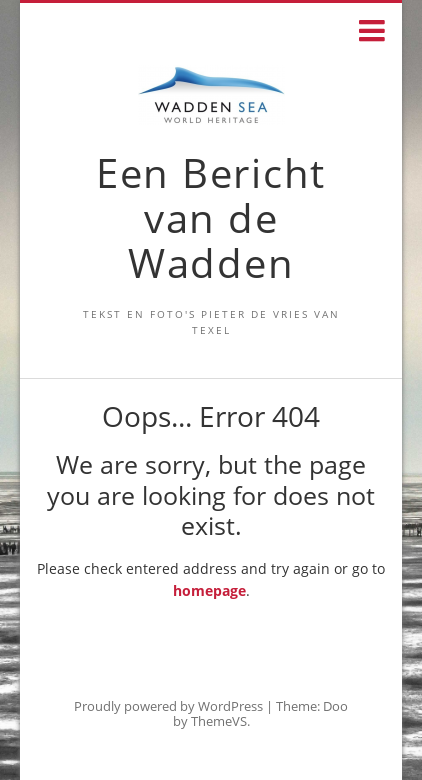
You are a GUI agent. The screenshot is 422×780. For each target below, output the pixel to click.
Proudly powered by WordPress (168, 706)
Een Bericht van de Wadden (211, 217)
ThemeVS (219, 721)
